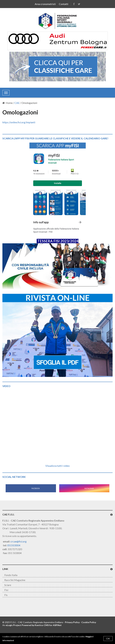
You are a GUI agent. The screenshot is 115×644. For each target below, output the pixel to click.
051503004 (14, 545)
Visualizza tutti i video (57, 466)
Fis (6, 595)
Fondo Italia (11, 575)
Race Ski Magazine (15, 580)
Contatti (64, 4)
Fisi (6, 590)
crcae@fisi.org (18, 541)
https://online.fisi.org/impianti (19, 122)
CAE (17, 103)
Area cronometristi (45, 4)
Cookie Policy (89, 622)
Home (7, 103)
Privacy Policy (72, 622)
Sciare (8, 585)
